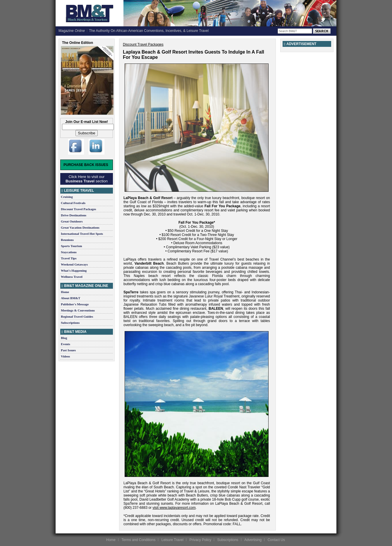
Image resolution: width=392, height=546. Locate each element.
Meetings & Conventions (78, 310)
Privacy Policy (200, 540)
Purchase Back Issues (86, 165)
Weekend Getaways (74, 264)
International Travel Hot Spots (82, 234)
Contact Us (276, 540)
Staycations (69, 252)
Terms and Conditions (138, 540)
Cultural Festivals (73, 203)
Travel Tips (69, 258)
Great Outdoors (72, 221)
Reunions (67, 240)
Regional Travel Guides (77, 316)
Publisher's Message (75, 304)
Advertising (253, 540)
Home (65, 292)
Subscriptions (70, 323)
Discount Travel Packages (79, 209)
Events (66, 344)
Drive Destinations (74, 215)
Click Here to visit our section (87, 179)
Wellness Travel (72, 277)
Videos (65, 356)
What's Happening (74, 271)
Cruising (67, 197)
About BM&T (71, 298)
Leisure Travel (172, 540)
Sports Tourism (71, 246)
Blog (64, 338)
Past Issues (68, 350)
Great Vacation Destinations (80, 227)
